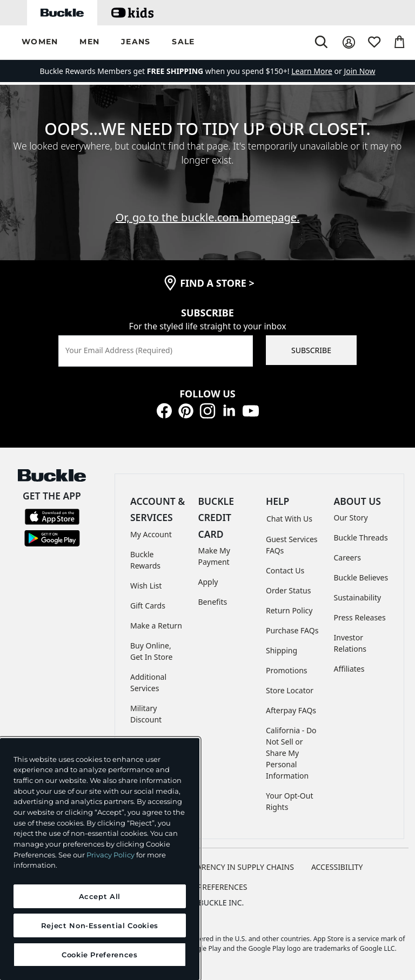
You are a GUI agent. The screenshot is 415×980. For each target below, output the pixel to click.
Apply (208, 582)
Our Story (351, 518)
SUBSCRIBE (311, 350)
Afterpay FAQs (291, 710)
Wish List (146, 586)
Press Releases (360, 617)
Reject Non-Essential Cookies (100, 925)
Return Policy (289, 610)
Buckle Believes (361, 577)
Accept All (100, 896)
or (317, 71)
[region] (100, 859)
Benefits (213, 602)
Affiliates (349, 669)
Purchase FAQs (292, 630)
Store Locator (290, 690)
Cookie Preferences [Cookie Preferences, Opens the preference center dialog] (100, 955)
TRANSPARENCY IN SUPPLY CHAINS (231, 867)
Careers (347, 557)
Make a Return (156, 626)
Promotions (287, 670)
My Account (151, 534)
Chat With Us (289, 519)
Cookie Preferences (208, 887)
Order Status (288, 590)
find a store (217, 283)
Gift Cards (148, 606)
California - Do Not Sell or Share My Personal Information (291, 753)
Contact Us (285, 570)
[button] (40, 42)
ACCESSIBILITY (337, 867)
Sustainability (358, 597)
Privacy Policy (111, 855)
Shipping (282, 650)
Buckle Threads (361, 538)
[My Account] (349, 42)
